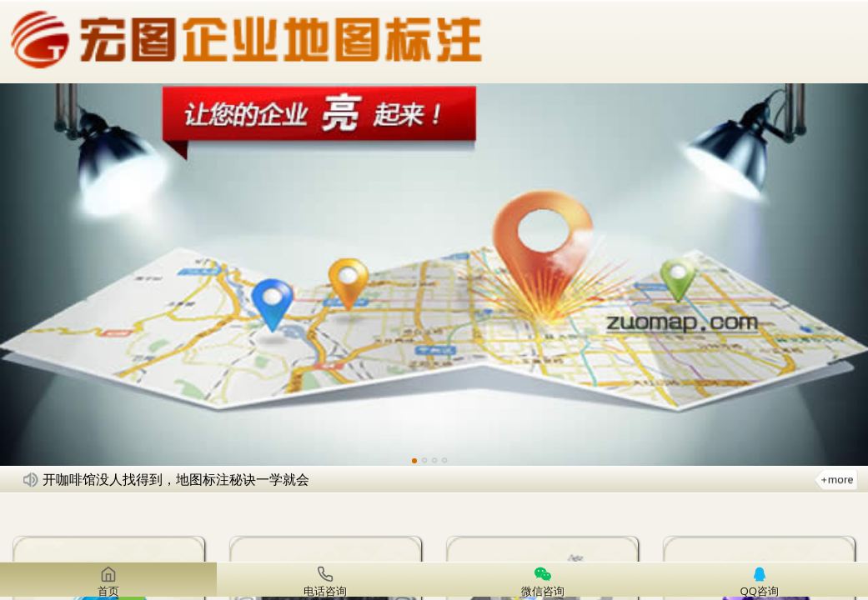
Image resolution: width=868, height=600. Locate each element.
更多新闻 (836, 479)
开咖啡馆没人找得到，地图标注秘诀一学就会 (176, 479)
